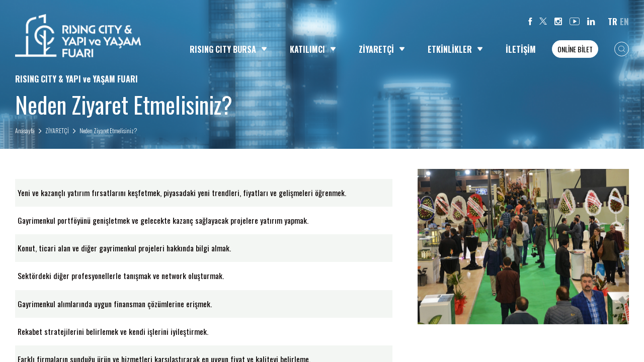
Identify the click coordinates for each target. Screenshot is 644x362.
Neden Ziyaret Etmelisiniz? (108, 130)
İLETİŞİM (521, 49)
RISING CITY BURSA (228, 49)
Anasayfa (25, 130)
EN (624, 21)
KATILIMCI (313, 49)
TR (613, 21)
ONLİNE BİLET (575, 49)
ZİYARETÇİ (382, 49)
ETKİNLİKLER (455, 49)
